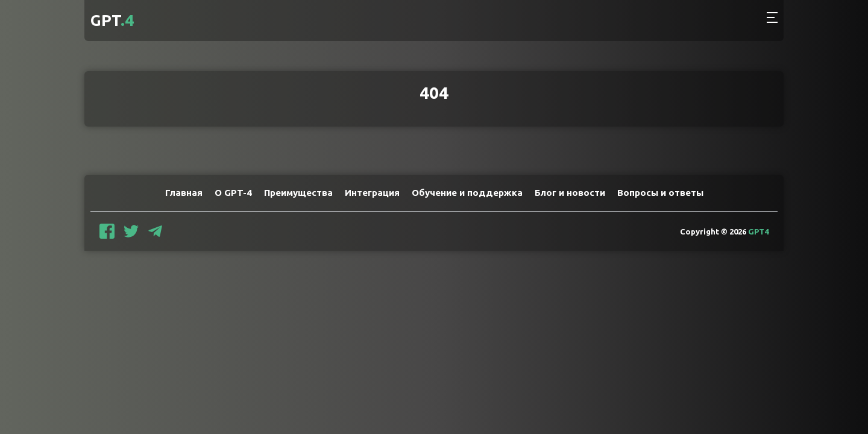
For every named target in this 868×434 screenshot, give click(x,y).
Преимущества (298, 193)
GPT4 (758, 231)
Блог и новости (570, 193)
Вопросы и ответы (660, 193)
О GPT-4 (233, 193)
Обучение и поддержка (467, 193)
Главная (184, 193)
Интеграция (372, 193)
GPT (112, 20)
